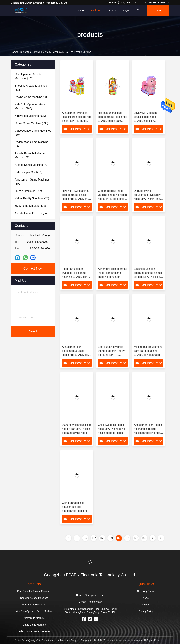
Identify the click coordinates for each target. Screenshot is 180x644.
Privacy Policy (146, 611)
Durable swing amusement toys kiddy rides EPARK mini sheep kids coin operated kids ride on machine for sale (149, 199)
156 (85, 538)
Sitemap (146, 605)
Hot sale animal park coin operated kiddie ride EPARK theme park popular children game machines (113, 121)
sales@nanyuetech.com (123, 2)
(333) (31, 88)
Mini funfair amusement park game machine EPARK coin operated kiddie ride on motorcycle (148, 355)
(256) (29, 172)
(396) (31, 123)
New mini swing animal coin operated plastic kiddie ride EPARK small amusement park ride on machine (76, 199)
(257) (28, 191)
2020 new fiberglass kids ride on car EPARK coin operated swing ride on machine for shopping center (77, 433)
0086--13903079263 (157, 2)
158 (102, 538)
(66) (33, 133)
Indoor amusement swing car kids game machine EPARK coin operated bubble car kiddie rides (75, 277)
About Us (112, 10)
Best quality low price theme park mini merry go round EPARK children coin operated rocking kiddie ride (111, 355)
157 (94, 538)
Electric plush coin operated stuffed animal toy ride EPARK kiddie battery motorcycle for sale (148, 277)
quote (158, 10)
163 (144, 538)
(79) (32, 165)
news (146, 598)
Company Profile (146, 591)
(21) (30, 206)
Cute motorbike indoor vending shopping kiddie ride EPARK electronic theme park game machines (112, 199)
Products (95, 10)
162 (136, 538)
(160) (31, 106)
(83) (30, 155)
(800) (32, 182)
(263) (32, 144)
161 (127, 538)
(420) (28, 76)
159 (111, 538)
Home (81, 10)
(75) (32, 198)
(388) (32, 97)
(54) (31, 213)
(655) (30, 116)
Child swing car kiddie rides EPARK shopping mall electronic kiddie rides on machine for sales (112, 433)
